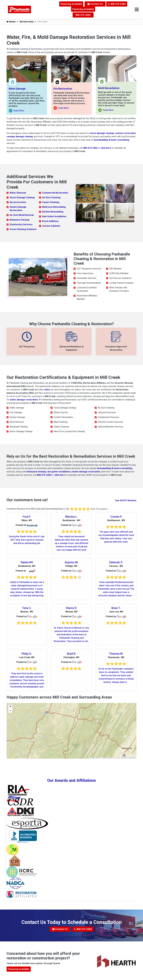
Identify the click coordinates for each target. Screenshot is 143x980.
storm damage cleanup (102, 133)
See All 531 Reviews (126, 500)
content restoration (125, 133)
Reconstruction (18, 202)
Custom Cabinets (51, 226)
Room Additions (50, 221)
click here (106, 148)
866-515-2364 (117, 4)
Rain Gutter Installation (54, 216)
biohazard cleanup (36, 472)
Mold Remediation (109, 88)
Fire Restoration (63, 89)
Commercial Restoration (55, 193)
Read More (17, 111)
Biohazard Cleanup (19, 220)
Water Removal (18, 193)
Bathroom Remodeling (54, 207)
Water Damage (17, 89)
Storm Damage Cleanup (22, 197)
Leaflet (92, 758)
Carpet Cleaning (51, 202)
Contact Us (95, 4)
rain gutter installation (59, 472)
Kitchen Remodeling (53, 212)
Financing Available (71, 4)
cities (47, 390)
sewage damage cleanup (20, 137)
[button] (10, 707)
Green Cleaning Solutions (23, 229)
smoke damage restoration (86, 472)
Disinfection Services (21, 224)
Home (11, 22)
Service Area (27, 22)
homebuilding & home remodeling (112, 140)
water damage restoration (24, 400)
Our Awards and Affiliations (72, 781)
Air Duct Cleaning (51, 197)
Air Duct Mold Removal (22, 215)
